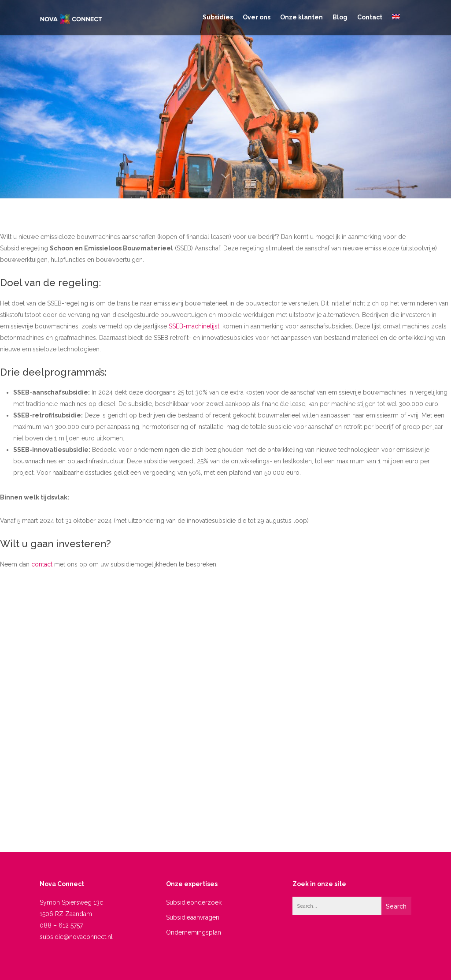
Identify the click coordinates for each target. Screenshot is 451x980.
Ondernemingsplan (194, 932)
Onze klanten (301, 17)
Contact (370, 17)
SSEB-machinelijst (194, 326)
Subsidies (218, 17)
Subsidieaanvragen (193, 917)
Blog (340, 17)
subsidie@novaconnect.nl (76, 937)
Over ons (257, 17)
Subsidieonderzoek (194, 902)
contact (42, 564)
